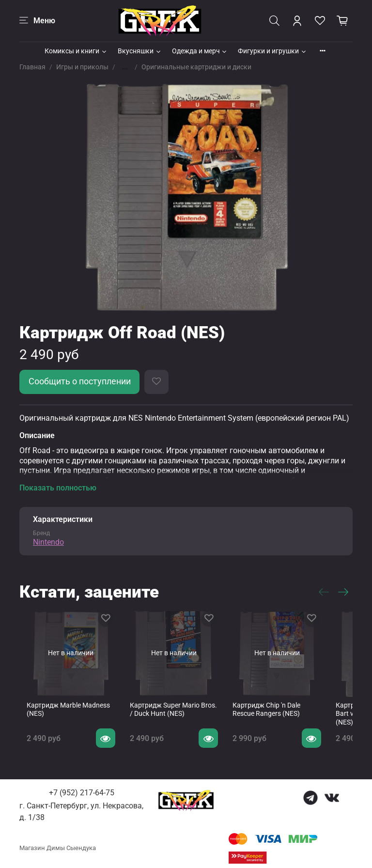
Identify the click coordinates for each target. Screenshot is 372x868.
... (125, 67)
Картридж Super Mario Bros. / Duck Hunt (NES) (171, 703)
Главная (32, 67)
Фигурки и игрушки (272, 51)
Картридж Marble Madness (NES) (66, 703)
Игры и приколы (82, 67)
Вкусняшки (140, 51)
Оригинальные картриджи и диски (196, 67)
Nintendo (48, 542)
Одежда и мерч (200, 51)
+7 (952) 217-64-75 (82, 786)
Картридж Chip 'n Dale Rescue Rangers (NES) (266, 703)
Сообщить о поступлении (80, 381)
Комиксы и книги (76, 51)
